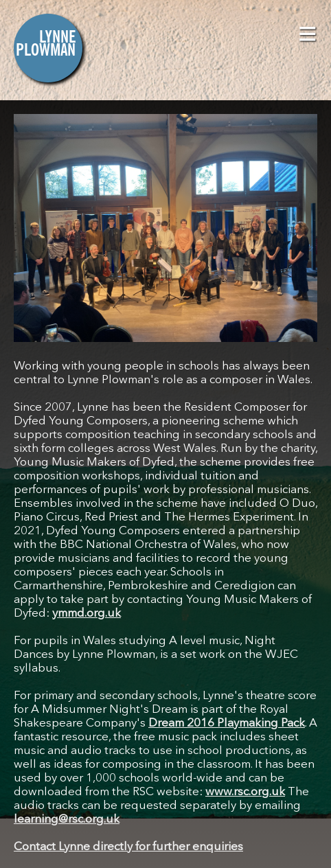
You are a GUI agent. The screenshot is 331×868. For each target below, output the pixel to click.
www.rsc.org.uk (245, 792)
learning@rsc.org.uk (67, 820)
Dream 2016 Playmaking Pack (227, 723)
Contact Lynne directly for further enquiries (128, 847)
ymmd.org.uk (87, 614)
